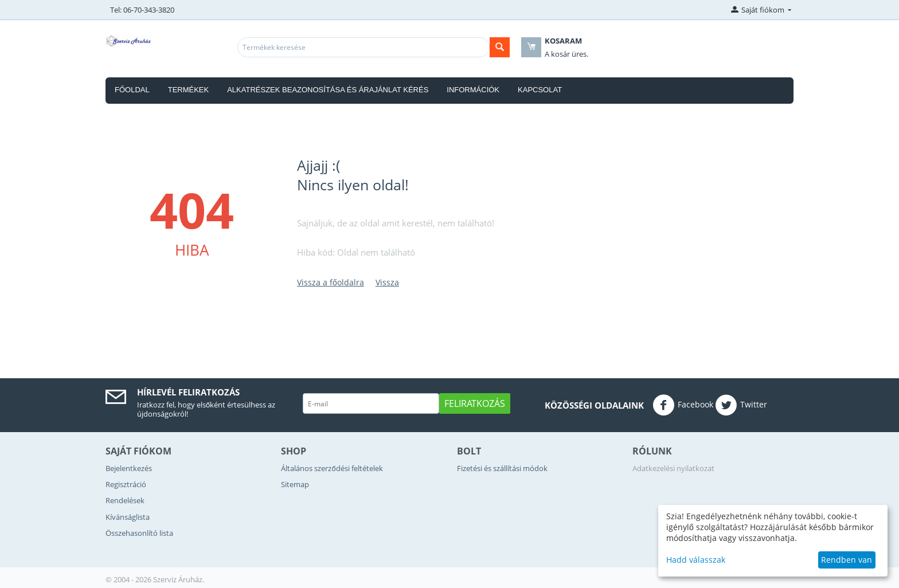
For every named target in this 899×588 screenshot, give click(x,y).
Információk (473, 90)
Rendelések (125, 500)
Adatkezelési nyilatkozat (673, 468)
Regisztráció (126, 484)
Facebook (683, 405)
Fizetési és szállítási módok (502, 468)
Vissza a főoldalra (331, 282)
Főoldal (132, 90)
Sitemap (295, 484)
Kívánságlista (128, 517)
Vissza (387, 282)
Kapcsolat (540, 90)
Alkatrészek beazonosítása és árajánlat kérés (328, 90)
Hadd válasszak (696, 560)
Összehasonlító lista (139, 533)
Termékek (189, 90)
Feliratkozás (475, 403)
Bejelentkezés (129, 468)
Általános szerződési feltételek (332, 468)
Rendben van (847, 560)
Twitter (741, 405)
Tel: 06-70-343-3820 (142, 10)
